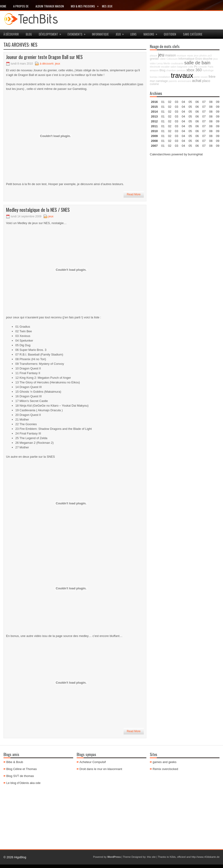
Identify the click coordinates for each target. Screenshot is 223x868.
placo (206, 81)
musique (181, 55)
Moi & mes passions (86, 5)
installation (164, 77)
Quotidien (170, 34)
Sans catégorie (193, 34)
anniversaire (184, 81)
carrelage (162, 81)
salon (173, 67)
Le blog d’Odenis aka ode (23, 783)
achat (197, 81)
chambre (171, 70)
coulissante (177, 63)
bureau (154, 77)
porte (197, 77)
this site (151, 857)
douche (208, 59)
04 (183, 102)
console (203, 67)
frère (212, 77)
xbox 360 (194, 70)
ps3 (210, 55)
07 (204, 112)
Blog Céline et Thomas (21, 769)
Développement (51, 33)
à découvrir (11, 34)
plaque (154, 55)
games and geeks (165, 762)
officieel (181, 857)
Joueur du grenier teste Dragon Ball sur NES (44, 57)
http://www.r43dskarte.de (205, 857)
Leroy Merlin (163, 63)
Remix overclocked (165, 769)
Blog (29, 34)
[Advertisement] (185, 189)
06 (197, 112)
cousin (204, 77)
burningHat (195, 154)
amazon (154, 70)
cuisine (154, 84)
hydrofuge (208, 70)
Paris (210, 67)
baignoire (182, 67)
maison (171, 55)
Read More (134, 194)
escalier (166, 67)
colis (191, 67)
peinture (181, 70)
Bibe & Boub (15, 762)
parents (173, 81)
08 (211, 112)
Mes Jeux (107, 6)
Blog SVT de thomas (20, 776)
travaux (182, 75)
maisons (152, 33)
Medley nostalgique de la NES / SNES (38, 210)
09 (218, 107)
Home (3, 6)
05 (190, 116)
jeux (121, 33)
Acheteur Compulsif (93, 762)
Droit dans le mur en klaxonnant (101, 769)
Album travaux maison (50, 6)
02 (170, 102)
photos (203, 55)
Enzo (199, 59)
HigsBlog (20, 857)
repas (190, 55)
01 (163, 102)
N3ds (173, 857)
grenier (154, 59)
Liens (133, 34)
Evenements (78, 33)
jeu (161, 55)
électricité (155, 67)
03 (177, 102)
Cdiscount (172, 59)
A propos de (21, 6)
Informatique (100, 34)
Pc (196, 67)
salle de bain (197, 63)
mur (152, 81)
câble (163, 59)
